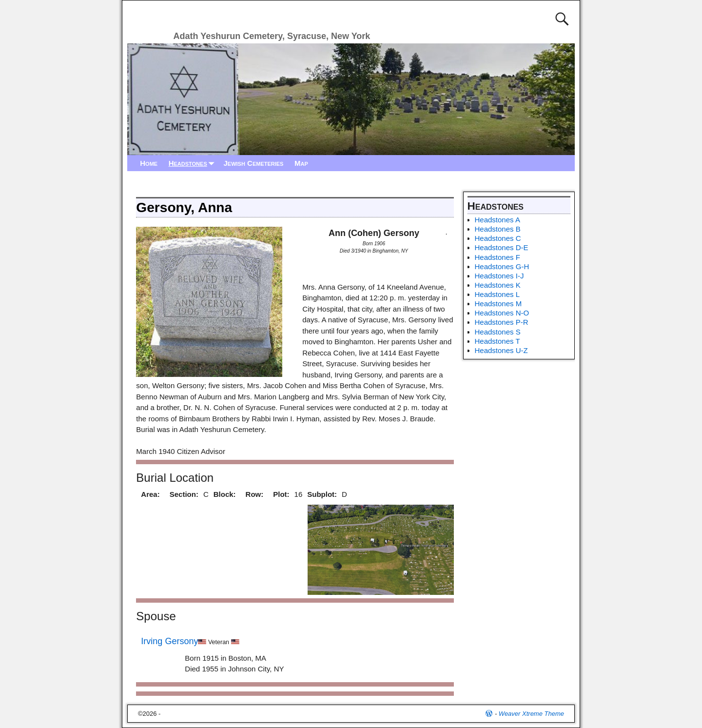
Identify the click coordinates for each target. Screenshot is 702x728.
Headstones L (497, 294)
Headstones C (498, 238)
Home (149, 163)
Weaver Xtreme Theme (531, 714)
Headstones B (498, 229)
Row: (255, 494)
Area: (150, 494)
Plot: (281, 494)
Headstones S (498, 332)
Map (301, 163)
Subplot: (322, 494)
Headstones (194, 163)
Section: (184, 494)
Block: (225, 494)
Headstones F (497, 257)
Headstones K (498, 285)
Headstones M (498, 304)
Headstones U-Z (501, 350)
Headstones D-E (502, 247)
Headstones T (497, 341)
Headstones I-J (499, 276)
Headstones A (497, 220)
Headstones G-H (502, 266)
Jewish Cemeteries (253, 163)
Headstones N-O (502, 313)
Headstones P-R (502, 322)
